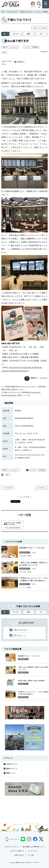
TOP (3, 12)
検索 (5, 34)
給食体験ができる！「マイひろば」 (33, 548)
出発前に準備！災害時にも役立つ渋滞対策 (31, 681)
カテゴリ (16, 34)
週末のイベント (12, 769)
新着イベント (11, 773)
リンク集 (31, 855)
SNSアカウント (12, 839)
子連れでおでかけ (26, 12)
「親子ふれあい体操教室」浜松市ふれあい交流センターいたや (33, 564)
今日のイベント (12, 764)
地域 (28, 34)
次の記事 (40, 488)
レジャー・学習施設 (42, 12)
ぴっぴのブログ (12, 12)
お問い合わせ (19, 855)
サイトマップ (33, 851)
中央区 (34, 552)
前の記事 (9, 488)
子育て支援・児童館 (25, 556)
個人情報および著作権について (34, 847)
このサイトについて (11, 847)
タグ (41, 34)
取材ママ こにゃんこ (10, 47)
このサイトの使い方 (17, 851)
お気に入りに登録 (40, 28)
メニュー (46, 7)
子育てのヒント (19, 635)
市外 (4, 52)
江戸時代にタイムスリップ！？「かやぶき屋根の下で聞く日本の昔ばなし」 (33, 579)
